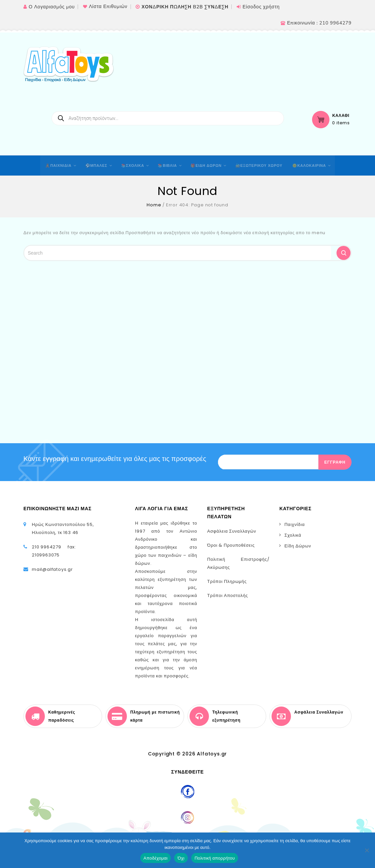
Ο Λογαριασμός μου (52, 7)
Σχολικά (293, 535)
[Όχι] (367, 850)
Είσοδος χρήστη (261, 7)
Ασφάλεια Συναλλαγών (232, 531)
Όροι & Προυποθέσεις (231, 545)
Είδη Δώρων (298, 546)
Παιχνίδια (294, 524)
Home (154, 205)
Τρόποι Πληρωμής (227, 581)
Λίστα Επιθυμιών (108, 7)
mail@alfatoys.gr (52, 569)
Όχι (181, 858)
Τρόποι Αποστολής (228, 595)
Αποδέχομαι (156, 858)
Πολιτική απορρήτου (215, 858)
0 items (341, 123)
